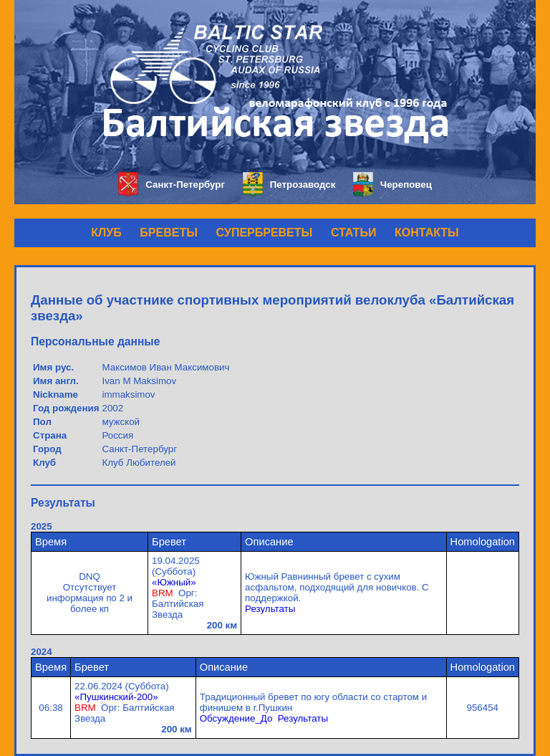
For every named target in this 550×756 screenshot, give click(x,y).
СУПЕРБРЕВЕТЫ (265, 233)
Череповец (392, 185)
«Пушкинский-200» (116, 697)
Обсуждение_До (236, 718)
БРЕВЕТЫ (169, 233)
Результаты (270, 609)
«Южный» (174, 582)
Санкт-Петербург (172, 185)
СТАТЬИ (353, 233)
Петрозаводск (289, 185)
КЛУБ (106, 233)
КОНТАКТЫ (427, 233)
